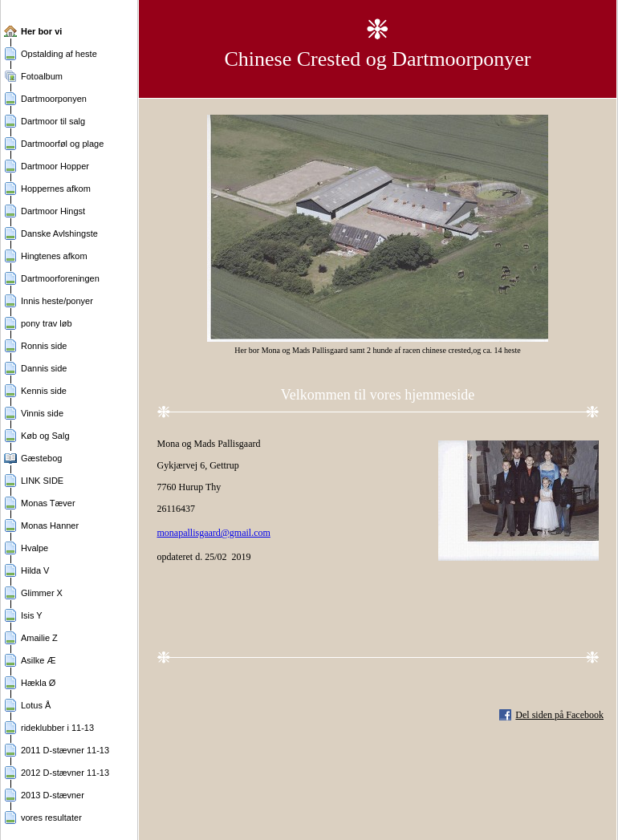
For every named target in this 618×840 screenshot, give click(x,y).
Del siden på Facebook (559, 715)
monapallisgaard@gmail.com (214, 533)
